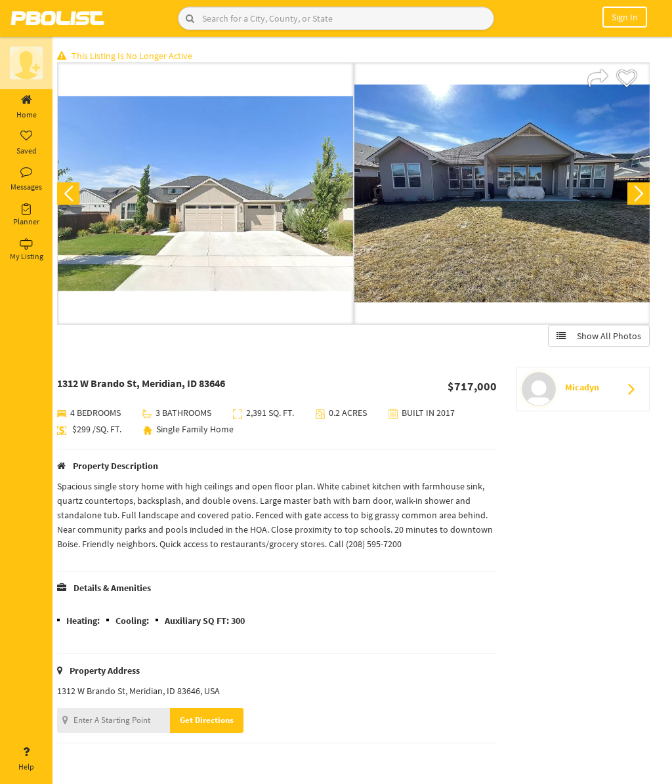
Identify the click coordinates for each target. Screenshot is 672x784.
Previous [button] (73, 194)
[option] (209, 194)
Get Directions (212, 721)
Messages (26, 179)
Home (26, 107)
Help (26, 759)
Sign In (625, 17)
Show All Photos (598, 337)
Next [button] (638, 194)
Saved (26, 143)
